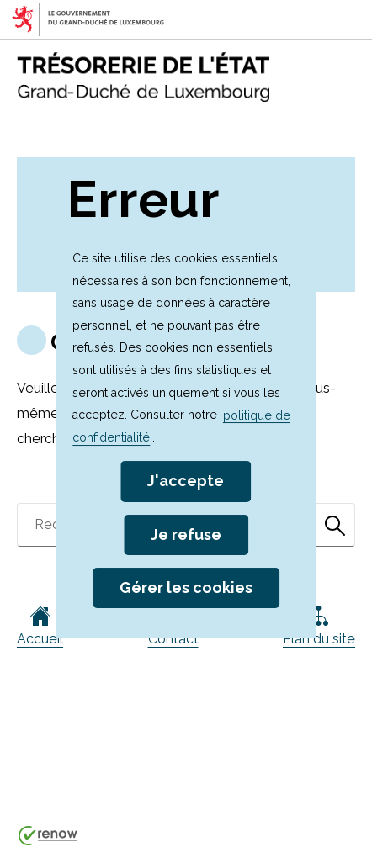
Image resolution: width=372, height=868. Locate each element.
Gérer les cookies (186, 587)
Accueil (40, 626)
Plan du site (319, 626)
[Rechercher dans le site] (335, 525)
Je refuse (186, 535)
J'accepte (186, 481)
